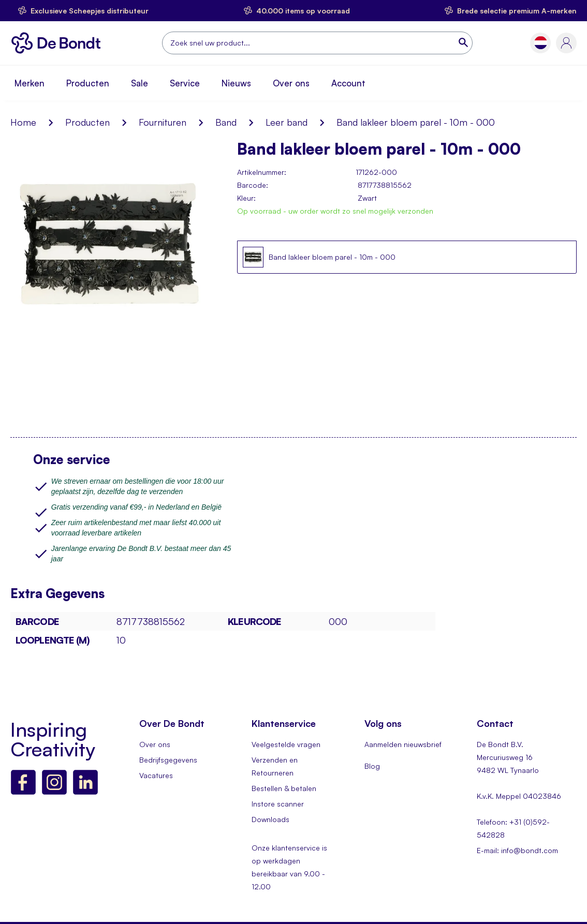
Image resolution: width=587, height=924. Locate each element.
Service (185, 83)
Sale (140, 83)
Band (226, 122)
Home (23, 122)
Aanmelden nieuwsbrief (403, 744)
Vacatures (156, 775)
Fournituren (163, 122)
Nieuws (236, 83)
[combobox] (317, 43)
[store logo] (59, 43)
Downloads (270, 819)
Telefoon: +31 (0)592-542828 (513, 828)
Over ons (291, 83)
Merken (30, 83)
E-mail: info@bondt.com (517, 850)
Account (348, 83)
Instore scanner (278, 804)
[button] (541, 43)
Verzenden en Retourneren (275, 766)
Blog (372, 766)
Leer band (287, 122)
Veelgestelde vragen (286, 744)
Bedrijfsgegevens (168, 760)
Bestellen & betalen (284, 788)
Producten (88, 83)
